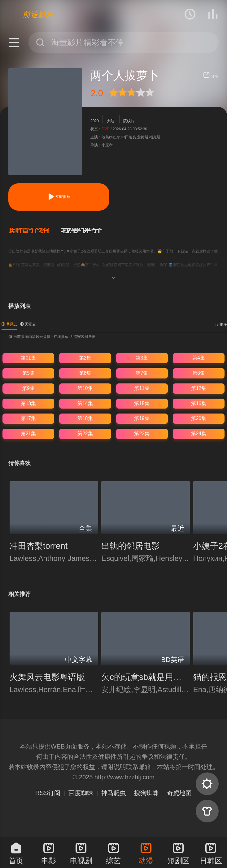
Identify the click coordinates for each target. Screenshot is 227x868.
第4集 (199, 358)
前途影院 (38, 14)
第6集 (85, 373)
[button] (35, 230)
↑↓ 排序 (221, 324)
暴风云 (9, 324)
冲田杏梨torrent (39, 546)
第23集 (142, 434)
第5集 (28, 373)
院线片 (129, 121)
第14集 (85, 403)
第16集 (199, 403)
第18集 (85, 418)
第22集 (85, 434)
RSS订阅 (48, 793)
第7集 (142, 373)
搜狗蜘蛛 (146, 793)
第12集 (199, 388)
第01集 (28, 358)
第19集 (142, 418)
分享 (211, 76)
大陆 (111, 121)
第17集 (28, 418)
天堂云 (28, 324)
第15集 (142, 403)
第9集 (28, 388)
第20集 (199, 418)
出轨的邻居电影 (131, 546)
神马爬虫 (114, 793)
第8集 (199, 373)
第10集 (85, 388)
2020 (95, 121)
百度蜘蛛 (81, 793)
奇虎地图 (179, 793)
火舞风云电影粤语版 (47, 677)
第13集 (28, 403)
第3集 (142, 358)
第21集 (28, 434)
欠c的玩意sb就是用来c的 (148, 677)
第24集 (199, 434)
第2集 (85, 358)
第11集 (142, 388)
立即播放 (59, 197)
